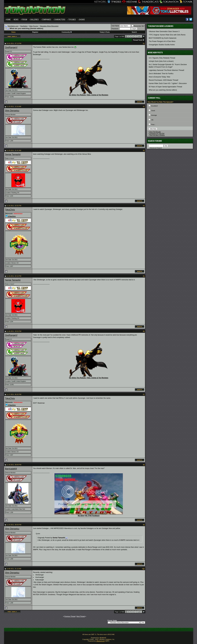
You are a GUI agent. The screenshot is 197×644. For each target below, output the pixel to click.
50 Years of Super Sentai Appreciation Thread (165, 87)
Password (115, 29)
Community (67, 32)
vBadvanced (100, 641)
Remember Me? (138, 26)
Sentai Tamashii (13, 154)
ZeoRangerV (11, 47)
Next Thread (81, 616)
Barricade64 (11, 469)
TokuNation (24, 26)
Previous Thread (70, 616)
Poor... (153, 125)
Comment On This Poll (157, 133)
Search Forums (155, 141)
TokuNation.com (13, 26)
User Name (115, 26)
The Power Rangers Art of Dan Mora (162, 41)
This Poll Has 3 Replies (157, 135)
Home (8, 20)
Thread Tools (138, 40)
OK (152, 120)
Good (153, 111)
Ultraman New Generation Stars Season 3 (164, 32)
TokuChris (10, 210)
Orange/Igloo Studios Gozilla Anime (162, 45)
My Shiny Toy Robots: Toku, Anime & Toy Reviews (89, 95)
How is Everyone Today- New (159, 77)
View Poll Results (155, 132)
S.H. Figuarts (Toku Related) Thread (162, 58)
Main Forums (34, 26)
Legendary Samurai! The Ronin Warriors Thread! (166, 70)
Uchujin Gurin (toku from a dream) (161, 61)
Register (35, 32)
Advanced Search (156, 148)
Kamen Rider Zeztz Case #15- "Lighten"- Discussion (168, 83)
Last (140, 36)
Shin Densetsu (12, 111)
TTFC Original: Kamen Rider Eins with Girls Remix (167, 35)
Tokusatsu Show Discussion (49, 26)
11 (133, 36)
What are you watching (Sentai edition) (163, 90)
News (16, 20)
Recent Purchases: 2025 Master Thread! (163, 80)
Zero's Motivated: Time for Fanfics (161, 74)
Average (154, 115)
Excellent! (155, 106)
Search (134, 32)
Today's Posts (105, 32)
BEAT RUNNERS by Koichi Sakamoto (163, 38)
